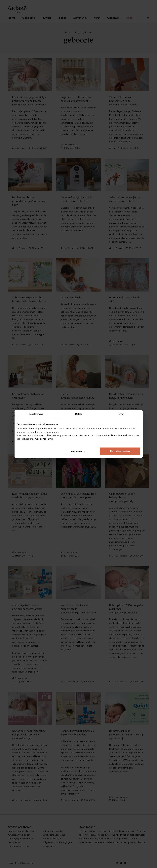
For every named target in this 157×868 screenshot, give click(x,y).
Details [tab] (79, 414)
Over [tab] (121, 414)
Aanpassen (78, 451)
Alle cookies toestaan (120, 451)
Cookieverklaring (44, 439)
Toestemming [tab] (36, 414)
